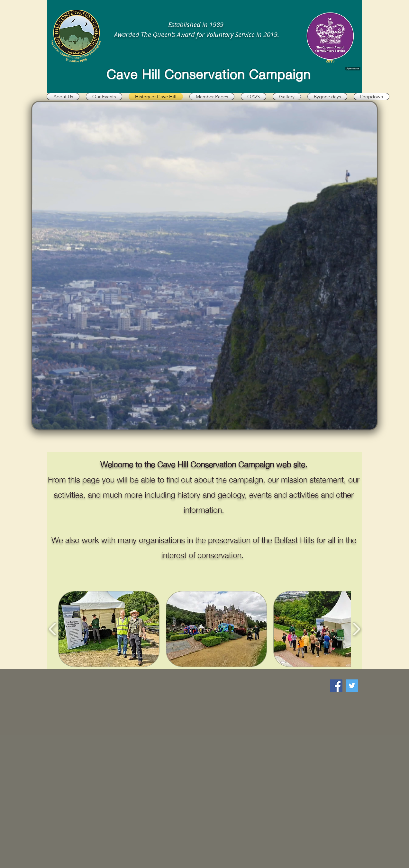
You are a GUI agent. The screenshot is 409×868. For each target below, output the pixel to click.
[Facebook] (336, 686)
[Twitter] (352, 686)
